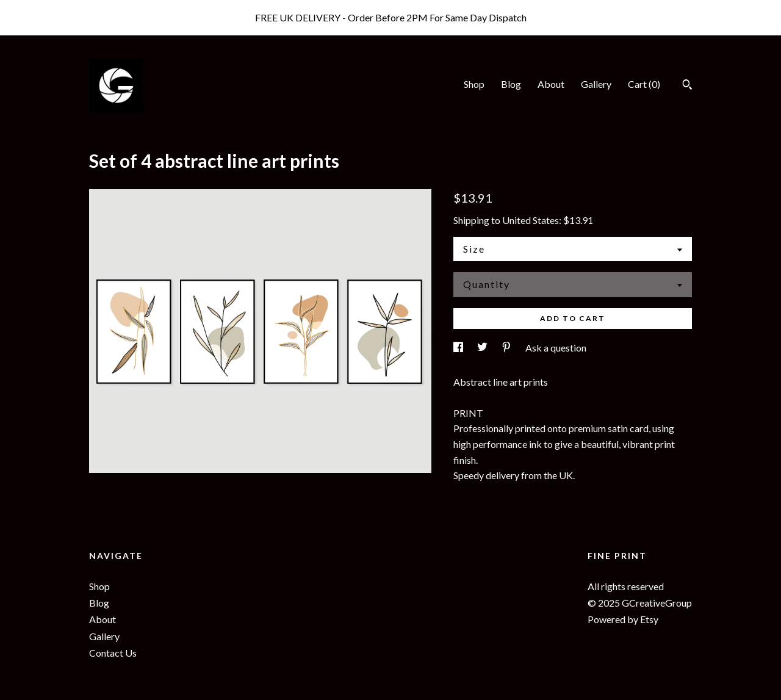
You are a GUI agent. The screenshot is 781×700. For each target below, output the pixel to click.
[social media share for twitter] (483, 348)
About (551, 84)
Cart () (644, 84)
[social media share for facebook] (459, 348)
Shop (474, 84)
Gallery (596, 84)
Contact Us (113, 653)
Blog (511, 84)
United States (531, 220)
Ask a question (556, 348)
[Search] (687, 86)
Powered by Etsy (623, 619)
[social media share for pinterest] (507, 348)
